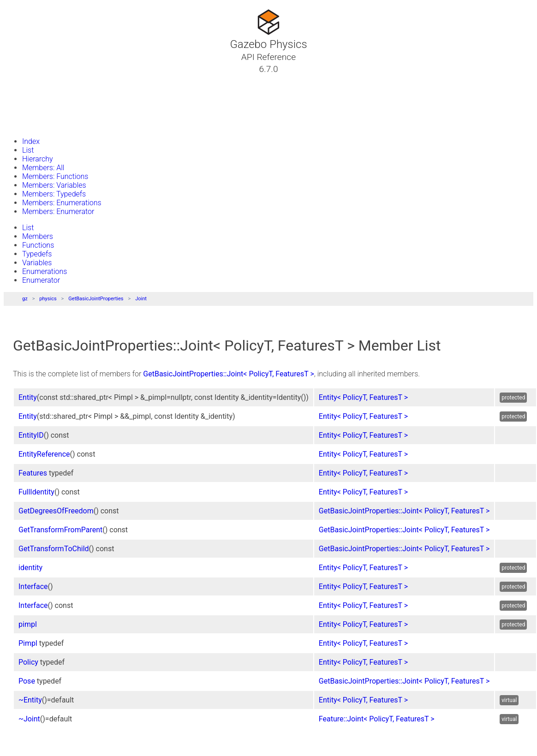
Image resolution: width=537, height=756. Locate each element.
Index (31, 141)
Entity (28, 397)
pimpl (28, 624)
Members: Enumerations (62, 203)
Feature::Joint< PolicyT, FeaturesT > (377, 719)
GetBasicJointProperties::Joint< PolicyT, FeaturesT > (228, 374)
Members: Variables (54, 185)
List (28, 150)
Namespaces (38, 102)
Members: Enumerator (58, 211)
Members (38, 236)
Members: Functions (55, 176)
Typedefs (37, 254)
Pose (27, 681)
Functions (38, 245)
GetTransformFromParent (60, 530)
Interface (33, 586)
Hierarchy (38, 159)
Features (33, 473)
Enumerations (45, 271)
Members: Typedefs (54, 194)
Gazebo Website (43, 124)
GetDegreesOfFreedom (56, 511)
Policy (28, 662)
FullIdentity (36, 492)
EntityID (31, 435)
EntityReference (44, 454)
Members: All (43, 168)
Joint (141, 299)
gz (25, 299)
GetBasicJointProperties (96, 299)
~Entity (30, 700)
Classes (30, 91)
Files (24, 113)
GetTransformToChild (54, 549)
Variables (37, 263)
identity (30, 568)
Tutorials (31, 80)
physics (48, 299)
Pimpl (28, 643)
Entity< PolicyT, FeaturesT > (363, 397)
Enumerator (41, 280)
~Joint (29, 719)
